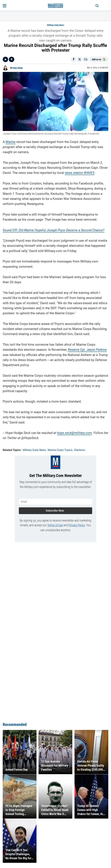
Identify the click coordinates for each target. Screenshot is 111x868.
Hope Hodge (18, 68)
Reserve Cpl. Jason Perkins (87, 350)
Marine (11, 142)
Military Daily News (56, 25)
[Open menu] (4, 6)
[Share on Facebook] (73, 59)
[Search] (97, 6)
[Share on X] (80, 59)
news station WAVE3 (80, 173)
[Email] (86, 59)
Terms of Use (55, 525)
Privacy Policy (77, 525)
